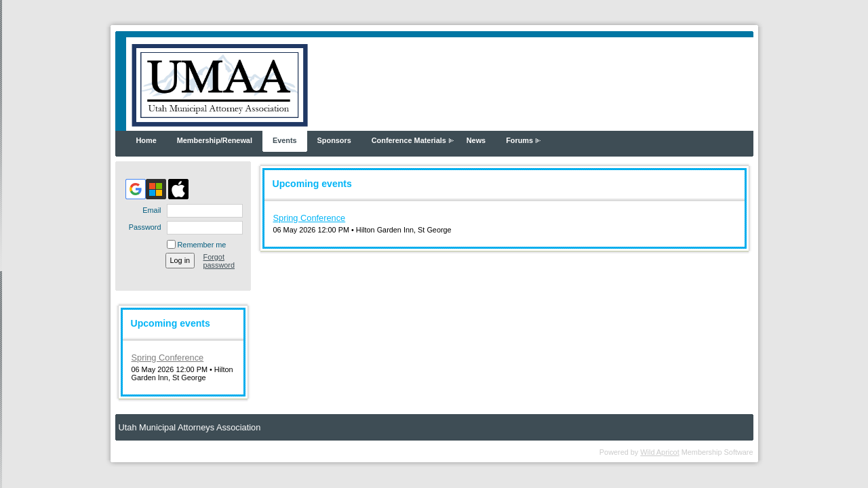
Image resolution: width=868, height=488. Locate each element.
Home (146, 140)
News (476, 140)
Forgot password (219, 261)
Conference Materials (409, 140)
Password (142, 227)
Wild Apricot (659, 452)
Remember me (202, 245)
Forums (519, 140)
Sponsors (334, 140)
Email (149, 210)
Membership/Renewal (215, 140)
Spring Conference (168, 358)
